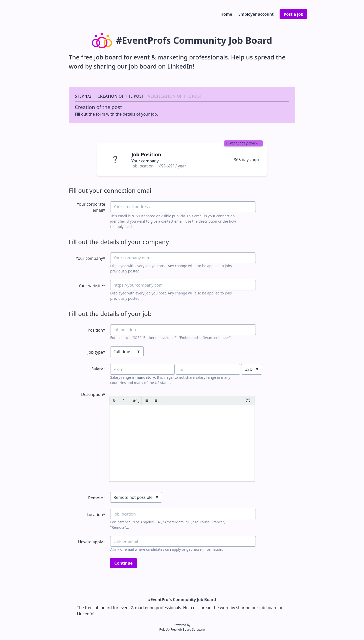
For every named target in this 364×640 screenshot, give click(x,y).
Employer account (256, 14)
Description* (93, 394)
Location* (96, 515)
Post (293, 14)
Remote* (97, 498)
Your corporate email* (91, 207)
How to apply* (92, 542)
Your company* (90, 258)
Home (226, 14)
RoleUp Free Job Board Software (182, 630)
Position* (96, 330)
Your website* (92, 286)
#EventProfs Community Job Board (182, 600)
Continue (123, 563)
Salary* (98, 369)
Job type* (96, 352)
